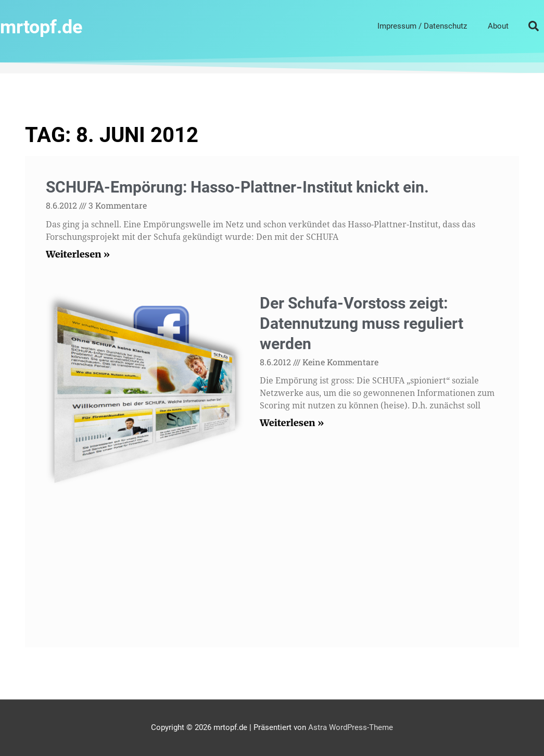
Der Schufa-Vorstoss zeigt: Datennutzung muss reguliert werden (362, 323)
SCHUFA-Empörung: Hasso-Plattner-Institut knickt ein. (237, 187)
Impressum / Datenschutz (422, 26)
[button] (534, 26)
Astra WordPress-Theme (351, 727)
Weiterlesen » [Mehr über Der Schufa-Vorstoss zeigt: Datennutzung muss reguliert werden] (292, 423)
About (498, 26)
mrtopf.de (49, 26)
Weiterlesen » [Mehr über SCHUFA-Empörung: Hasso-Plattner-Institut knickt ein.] (78, 254)
